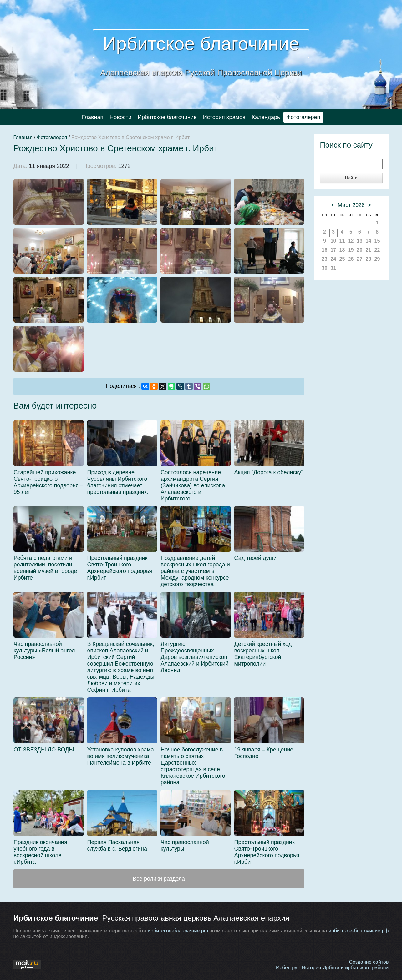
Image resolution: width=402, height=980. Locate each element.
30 (325, 268)
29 (377, 259)
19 (351, 250)
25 (342, 259)
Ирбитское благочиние (201, 44)
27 (360, 259)
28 (369, 259)
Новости (120, 117)
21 (369, 250)
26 (351, 259)
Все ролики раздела (159, 879)
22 (377, 250)
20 (360, 250)
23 (325, 259)
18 (342, 250)
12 (351, 241)
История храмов (224, 117)
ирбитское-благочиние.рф (178, 931)
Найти (351, 178)
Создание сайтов (369, 962)
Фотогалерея (303, 117)
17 (333, 250)
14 (369, 241)
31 (333, 268)
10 (333, 241)
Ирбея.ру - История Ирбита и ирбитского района (332, 968)
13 (360, 241)
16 (325, 250)
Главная (93, 117)
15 (377, 241)
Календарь (266, 117)
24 (333, 259)
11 (342, 241)
